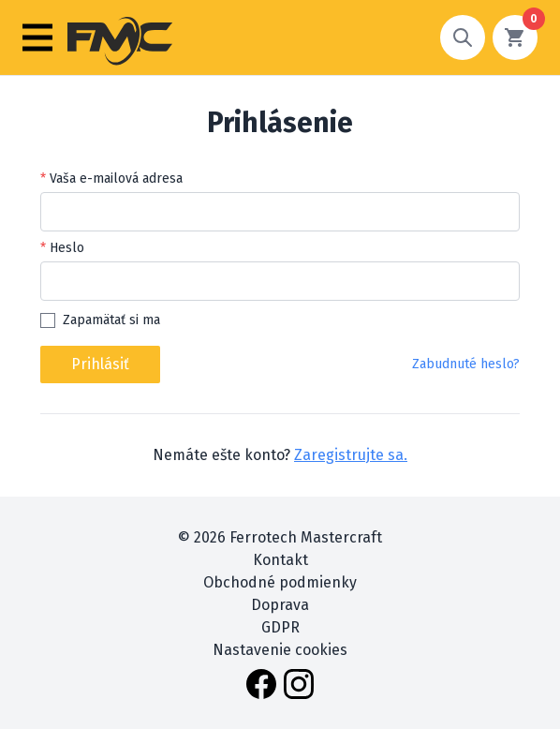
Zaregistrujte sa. (351, 455)
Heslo (67, 248)
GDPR (280, 627)
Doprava (280, 605)
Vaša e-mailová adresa (116, 179)
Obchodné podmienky (280, 582)
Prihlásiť (100, 364)
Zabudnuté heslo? (466, 364)
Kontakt (280, 560)
